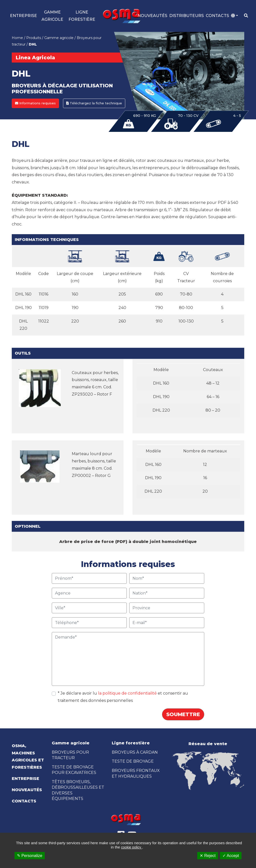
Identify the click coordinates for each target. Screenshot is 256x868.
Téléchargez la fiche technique (94, 104)
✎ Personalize (30, 856)
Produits (34, 39)
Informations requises (35, 104)
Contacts (217, 16)
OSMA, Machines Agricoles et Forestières (28, 757)
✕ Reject (208, 856)
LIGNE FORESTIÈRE (82, 16)
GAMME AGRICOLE (52, 16)
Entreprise (23, 16)
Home (17, 39)
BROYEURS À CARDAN (135, 753)
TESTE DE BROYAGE (133, 762)
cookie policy (131, 847)
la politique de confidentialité (128, 694)
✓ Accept (231, 856)
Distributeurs (186, 16)
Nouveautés (152, 16)
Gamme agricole (59, 39)
